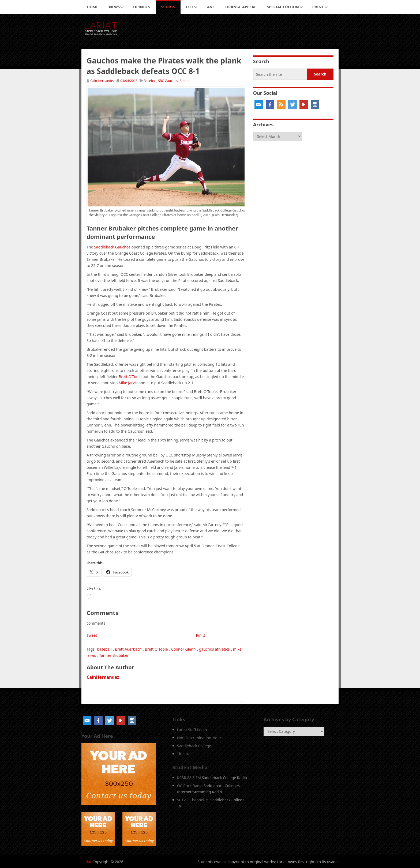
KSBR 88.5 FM (189, 778)
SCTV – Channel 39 (193, 800)
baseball (104, 649)
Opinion (142, 7)
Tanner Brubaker (114, 655)
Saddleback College (194, 746)
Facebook (270, 104)
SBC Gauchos (168, 81)
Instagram (315, 104)
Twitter (292, 104)
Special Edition (283, 7)
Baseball (150, 81)
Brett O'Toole (156, 649)
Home (93, 7)
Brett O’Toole (130, 377)
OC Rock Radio (190, 786)
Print (318, 7)
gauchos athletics (214, 649)
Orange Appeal (241, 7)
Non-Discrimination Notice (200, 738)
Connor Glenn (183, 649)
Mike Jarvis (128, 383)
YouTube (304, 104)
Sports (168, 7)
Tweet (92, 635)
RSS (281, 104)
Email (259, 104)
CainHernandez (103, 677)
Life (190, 7)
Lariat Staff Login (192, 730)
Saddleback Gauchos (112, 247)
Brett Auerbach (128, 649)
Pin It (201, 635)
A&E (211, 7)
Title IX (183, 754)
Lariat (87, 862)
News (114, 7)
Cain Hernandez (102, 81)
